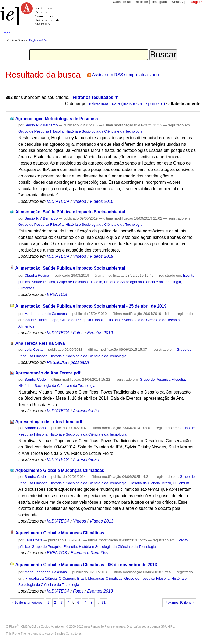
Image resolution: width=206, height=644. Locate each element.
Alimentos (26, 288)
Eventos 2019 (100, 333)
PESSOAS (57, 362)
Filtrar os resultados (93, 97)
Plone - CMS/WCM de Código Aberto (34, 626)
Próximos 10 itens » (179, 603)
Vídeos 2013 (102, 521)
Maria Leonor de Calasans (46, 314)
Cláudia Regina (37, 275)
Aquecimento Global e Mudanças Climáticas (60, 470)
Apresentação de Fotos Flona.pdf (49, 422)
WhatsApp (179, 2)
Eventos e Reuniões (90, 553)
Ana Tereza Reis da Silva (40, 343)
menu (8, 33)
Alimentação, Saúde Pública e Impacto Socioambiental (70, 212)
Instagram (160, 2)
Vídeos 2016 (102, 201)
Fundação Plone (102, 626)
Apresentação (86, 411)
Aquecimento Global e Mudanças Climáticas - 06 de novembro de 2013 (86, 565)
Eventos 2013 (100, 591)
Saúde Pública (43, 282)
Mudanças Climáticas (105, 578)
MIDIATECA (58, 201)
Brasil (166, 483)
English (197, 2)
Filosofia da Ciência (144, 483)
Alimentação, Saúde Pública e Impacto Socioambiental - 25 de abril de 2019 (91, 306)
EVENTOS (57, 295)
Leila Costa (34, 349)
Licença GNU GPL (162, 626)
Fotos (78, 333)
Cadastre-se (122, 2)
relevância (99, 104)
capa (55, 320)
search (192, 33)
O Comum (181, 483)
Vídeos (80, 201)
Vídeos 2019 (102, 256)
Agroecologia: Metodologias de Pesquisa (56, 119)
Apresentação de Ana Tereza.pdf (48, 373)
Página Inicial (38, 40)
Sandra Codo (35, 379)
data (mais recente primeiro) (139, 104)
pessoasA (80, 362)
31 (104, 603)
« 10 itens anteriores (27, 603)
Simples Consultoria (68, 633)
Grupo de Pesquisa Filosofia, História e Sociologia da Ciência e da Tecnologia (80, 131)
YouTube (142, 2)
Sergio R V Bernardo (41, 125)
